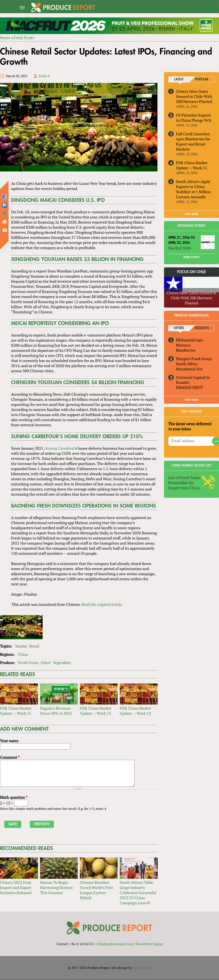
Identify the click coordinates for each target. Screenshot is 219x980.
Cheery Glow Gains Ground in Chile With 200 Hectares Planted (194, 96)
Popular (202, 79)
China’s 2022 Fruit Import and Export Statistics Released (16, 887)
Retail (34, 646)
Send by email (5, 230)
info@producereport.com (115, 944)
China (23, 654)
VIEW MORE (192, 214)
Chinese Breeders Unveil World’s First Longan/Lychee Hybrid (97, 890)
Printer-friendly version (5, 222)
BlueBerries (186, 350)
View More (192, 400)
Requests (202, 328)
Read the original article (101, 604)
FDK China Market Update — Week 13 (96, 711)
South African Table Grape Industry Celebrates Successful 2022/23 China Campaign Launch (138, 893)
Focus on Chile (192, 272)
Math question (14, 797)
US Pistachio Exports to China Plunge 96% (194, 118)
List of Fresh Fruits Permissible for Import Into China (184, 483)
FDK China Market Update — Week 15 (16, 711)
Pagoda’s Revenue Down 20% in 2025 (56, 711)
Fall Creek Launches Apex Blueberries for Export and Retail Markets (193, 141)
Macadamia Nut (189, 369)
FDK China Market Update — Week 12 (135, 711)
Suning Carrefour (60, 448)
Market (21, 646)
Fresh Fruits (24, 38)
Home (5, 38)
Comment (10, 757)
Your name (9, 741)
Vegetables (62, 663)
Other (46, 663)
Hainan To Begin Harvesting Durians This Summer (56, 887)
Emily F (44, 76)
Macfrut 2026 (180, 248)
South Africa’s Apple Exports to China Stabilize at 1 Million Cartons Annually (193, 189)
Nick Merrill (142, 968)
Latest (179, 79)
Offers (179, 328)
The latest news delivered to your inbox (190, 427)
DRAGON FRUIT (189, 388)
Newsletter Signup (149, 944)
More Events (192, 257)
